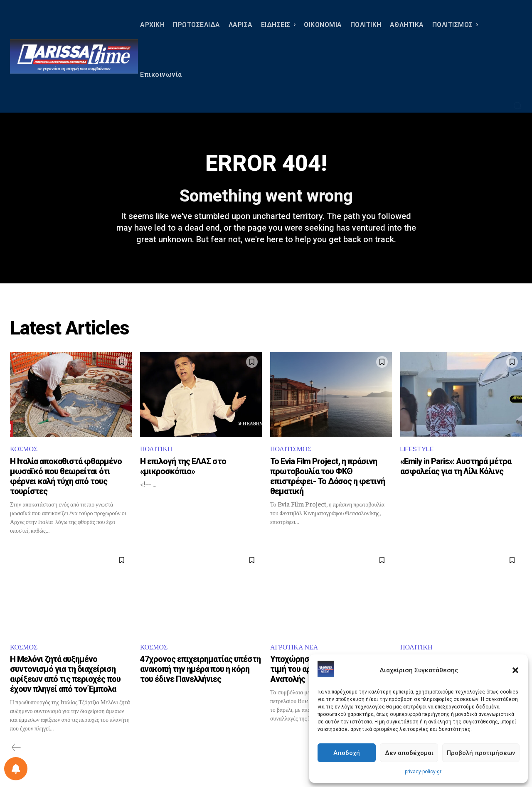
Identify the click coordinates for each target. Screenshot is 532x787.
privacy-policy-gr (423, 772)
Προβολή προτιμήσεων (481, 753)
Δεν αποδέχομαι (409, 753)
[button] (515, 670)
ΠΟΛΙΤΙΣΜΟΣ (291, 449)
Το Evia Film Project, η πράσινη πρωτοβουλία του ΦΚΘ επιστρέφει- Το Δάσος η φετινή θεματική (328, 476)
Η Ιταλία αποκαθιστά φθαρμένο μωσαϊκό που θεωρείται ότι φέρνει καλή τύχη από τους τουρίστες (66, 476)
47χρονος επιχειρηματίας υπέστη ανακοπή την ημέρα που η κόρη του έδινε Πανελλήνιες (200, 669)
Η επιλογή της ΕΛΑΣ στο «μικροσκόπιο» (183, 466)
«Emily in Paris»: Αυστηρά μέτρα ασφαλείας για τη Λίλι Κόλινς (456, 466)
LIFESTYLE (417, 449)
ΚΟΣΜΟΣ (24, 449)
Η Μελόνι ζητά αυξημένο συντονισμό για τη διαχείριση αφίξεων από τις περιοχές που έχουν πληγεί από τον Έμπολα (65, 674)
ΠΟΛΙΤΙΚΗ (156, 449)
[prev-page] (16, 748)
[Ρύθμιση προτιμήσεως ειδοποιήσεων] (16, 769)
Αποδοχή (347, 753)
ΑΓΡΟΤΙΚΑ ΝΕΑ (294, 647)
